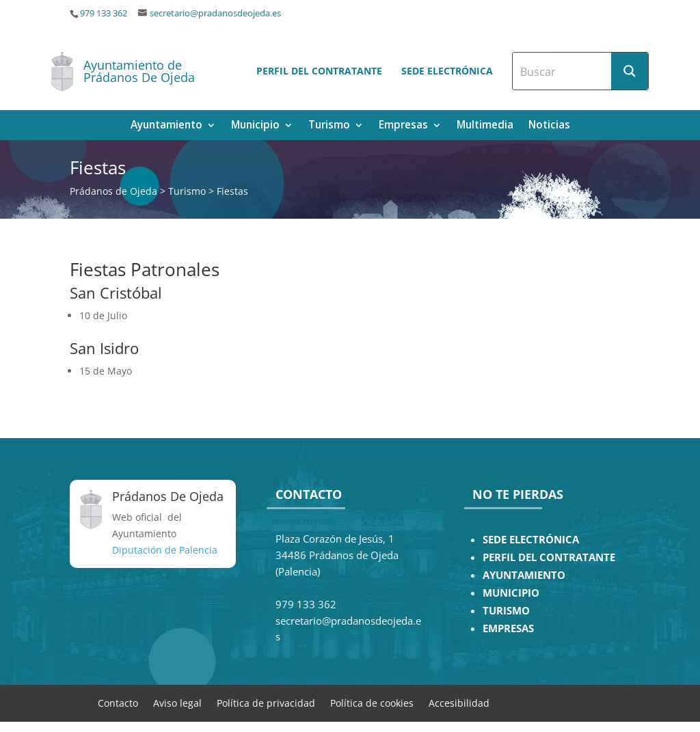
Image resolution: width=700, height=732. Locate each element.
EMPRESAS (508, 628)
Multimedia (485, 126)
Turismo (329, 126)
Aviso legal (177, 702)
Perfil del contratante (319, 71)
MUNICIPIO (511, 593)
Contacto (118, 702)
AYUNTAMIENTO (524, 575)
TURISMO (506, 611)
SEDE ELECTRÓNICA (531, 540)
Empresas (403, 126)
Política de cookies (372, 702)
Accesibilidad (459, 702)
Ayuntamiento (166, 126)
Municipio (255, 126)
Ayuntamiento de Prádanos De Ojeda (139, 71)
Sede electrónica (447, 71)
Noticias (549, 126)
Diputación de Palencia (165, 550)
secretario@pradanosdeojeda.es (215, 13)
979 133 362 (104, 13)
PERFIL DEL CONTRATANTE (549, 557)
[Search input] (563, 71)
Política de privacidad (266, 702)
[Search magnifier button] (630, 71)
